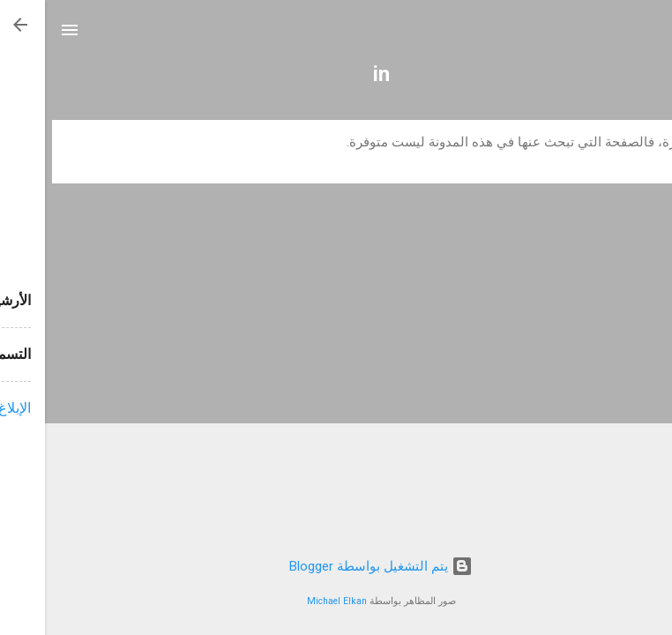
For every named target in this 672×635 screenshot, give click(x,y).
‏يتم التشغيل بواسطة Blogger (336, 566)
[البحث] (647, 36)
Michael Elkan (292, 601)
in (336, 74)
